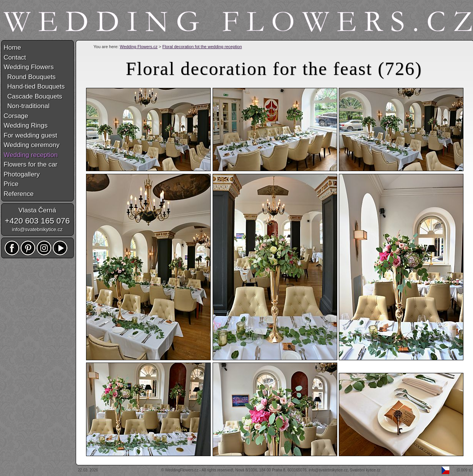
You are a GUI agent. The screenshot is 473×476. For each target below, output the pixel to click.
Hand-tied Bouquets (34, 87)
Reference (19, 194)
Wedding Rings (26, 125)
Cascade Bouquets (33, 96)
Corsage (16, 116)
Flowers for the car (31, 164)
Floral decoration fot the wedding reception (202, 47)
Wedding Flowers (29, 67)
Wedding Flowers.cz (139, 47)
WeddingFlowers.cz (182, 470)
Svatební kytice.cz (365, 470)
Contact (15, 57)
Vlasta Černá (37, 210)
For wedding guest (31, 135)
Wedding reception (31, 155)
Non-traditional (27, 106)
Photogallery (22, 174)
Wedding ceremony (32, 145)
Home (12, 48)
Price (11, 184)
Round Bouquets (30, 77)
